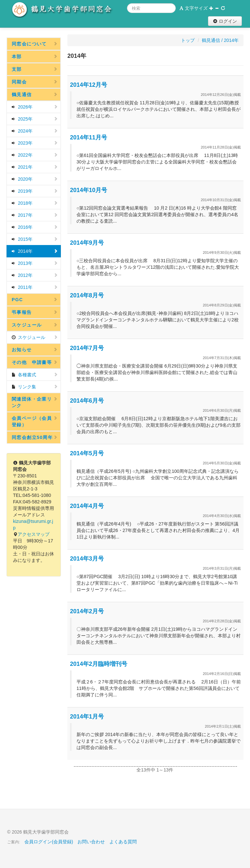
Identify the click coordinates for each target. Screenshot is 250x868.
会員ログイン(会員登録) (49, 842)
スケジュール (35, 325)
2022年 (35, 155)
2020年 (35, 179)
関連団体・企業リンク (35, 402)
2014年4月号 (87, 506)
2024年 (35, 131)
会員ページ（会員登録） (35, 421)
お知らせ (35, 350)
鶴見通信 (35, 95)
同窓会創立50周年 (35, 437)
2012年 (35, 275)
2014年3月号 (87, 559)
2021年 (35, 167)
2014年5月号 (87, 453)
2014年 (35, 251)
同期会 (35, 82)
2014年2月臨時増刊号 (99, 664)
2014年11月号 (89, 137)
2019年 (35, 191)
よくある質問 (123, 842)
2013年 (35, 263)
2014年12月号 (89, 85)
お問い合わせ (91, 842)
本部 (35, 57)
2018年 (35, 203)
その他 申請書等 (35, 362)
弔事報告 (35, 312)
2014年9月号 (87, 243)
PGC (35, 300)
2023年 (35, 143)
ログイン (225, 21)
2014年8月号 (87, 295)
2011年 (35, 287)
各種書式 (35, 375)
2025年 (35, 119)
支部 (35, 69)
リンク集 (35, 387)
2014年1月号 (87, 717)
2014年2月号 (87, 611)
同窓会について (35, 44)
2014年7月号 (87, 348)
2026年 (35, 107)
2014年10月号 (89, 190)
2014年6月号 (87, 401)
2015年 (35, 239)
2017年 (35, 215)
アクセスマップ (34, 534)
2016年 (35, 227)
